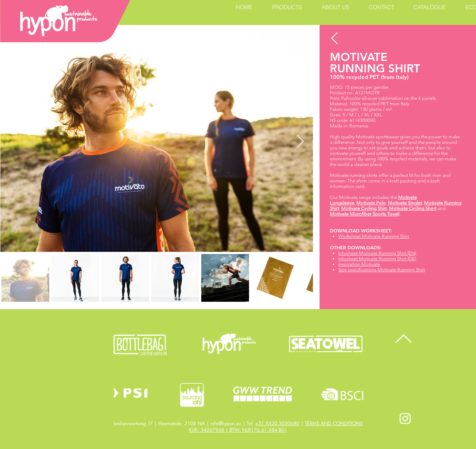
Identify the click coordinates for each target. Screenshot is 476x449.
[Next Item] (300, 142)
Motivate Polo (371, 203)
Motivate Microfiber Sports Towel (365, 214)
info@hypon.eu (226, 423)
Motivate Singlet (405, 203)
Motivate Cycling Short (413, 208)
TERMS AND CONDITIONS (334, 423)
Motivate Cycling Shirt (364, 208)
